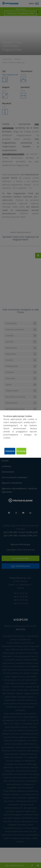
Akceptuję (21, 451)
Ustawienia (10, 451)
